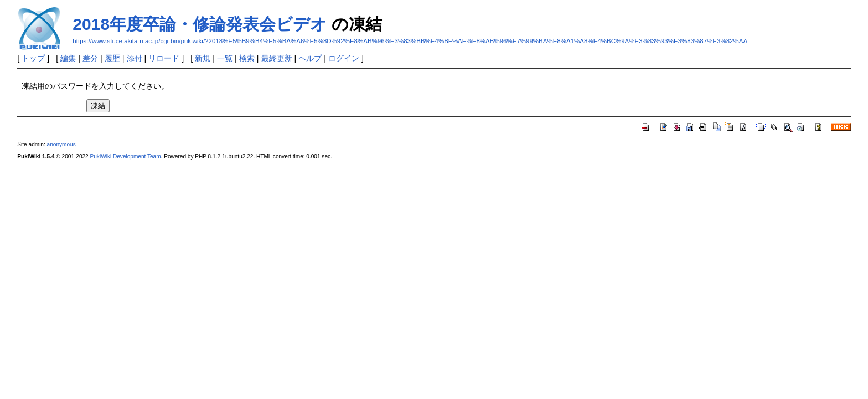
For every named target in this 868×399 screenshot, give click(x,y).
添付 (135, 58)
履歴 (112, 58)
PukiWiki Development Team (126, 157)
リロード (164, 58)
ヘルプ (310, 58)
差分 (90, 58)
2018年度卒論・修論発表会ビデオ (200, 24)
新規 (203, 58)
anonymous (61, 144)
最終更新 (277, 58)
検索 (247, 58)
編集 (68, 58)
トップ (33, 58)
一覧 (225, 58)
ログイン (344, 58)
